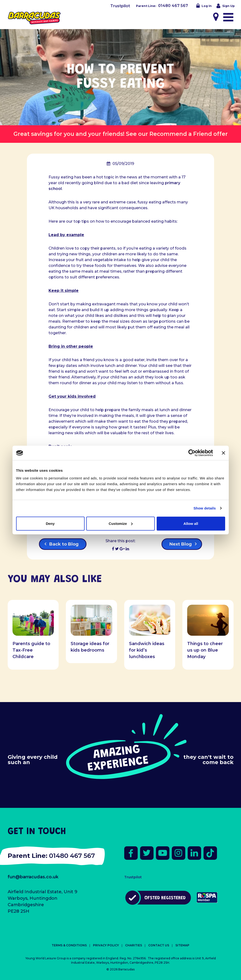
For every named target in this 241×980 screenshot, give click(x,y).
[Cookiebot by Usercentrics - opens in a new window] (192, 453)
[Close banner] (223, 453)
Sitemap (182, 945)
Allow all (191, 523)
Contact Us (159, 945)
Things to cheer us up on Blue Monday (205, 650)
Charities (134, 945)
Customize (121, 523)
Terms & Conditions (69, 945)
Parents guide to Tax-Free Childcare (31, 650)
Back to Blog (64, 544)
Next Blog (181, 544)
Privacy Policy (106, 945)
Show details (205, 508)
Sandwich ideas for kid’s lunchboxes (147, 650)
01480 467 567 (173, 6)
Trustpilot (120, 6)
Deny (50, 523)
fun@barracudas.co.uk (33, 877)
